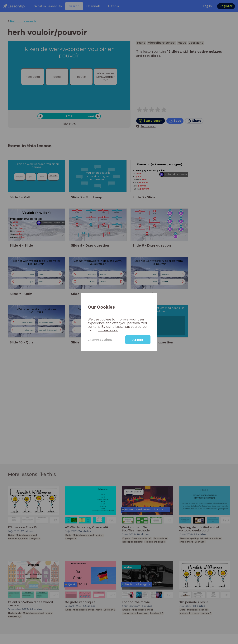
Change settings (100, 340)
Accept (138, 340)
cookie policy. (108, 330)
